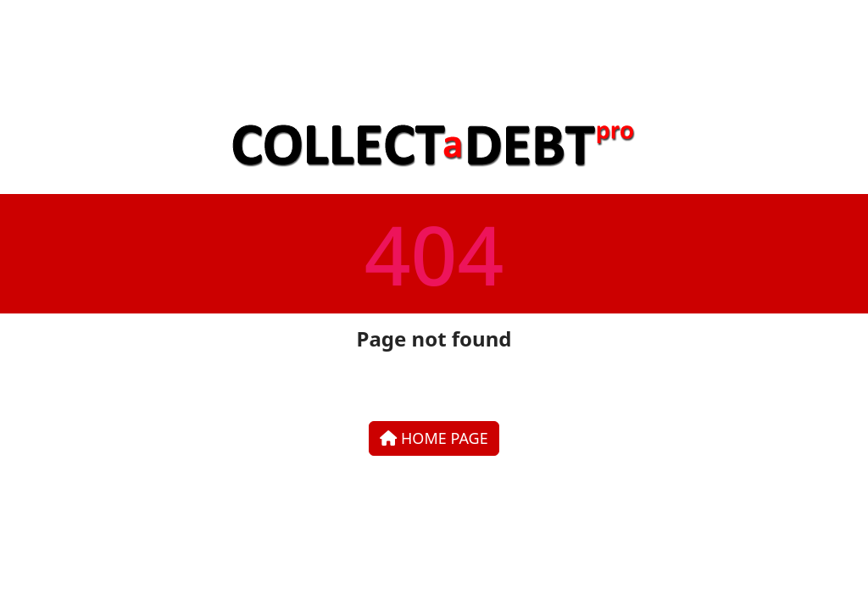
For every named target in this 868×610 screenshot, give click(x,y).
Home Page (434, 438)
